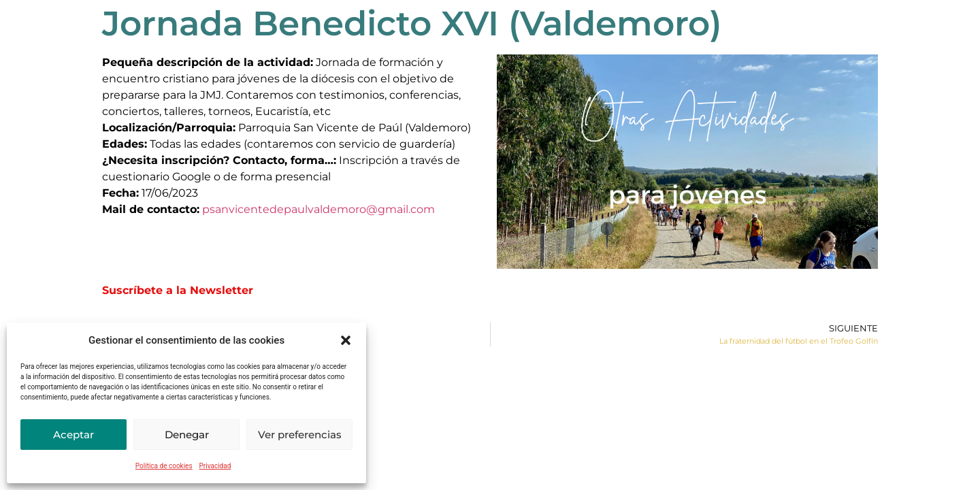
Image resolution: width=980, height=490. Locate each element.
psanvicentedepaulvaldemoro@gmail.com (318, 209)
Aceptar (73, 435)
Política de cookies (164, 466)
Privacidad (215, 466)
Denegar (187, 435)
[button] (346, 340)
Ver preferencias (300, 435)
